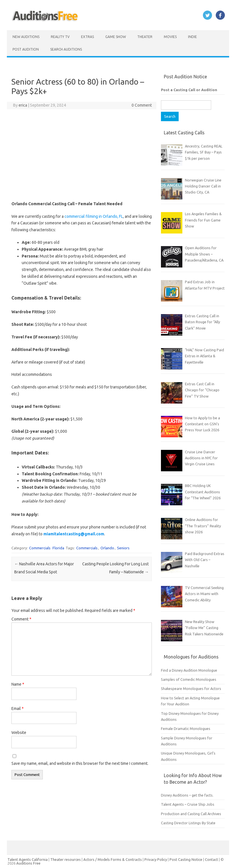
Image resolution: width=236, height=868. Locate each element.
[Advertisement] (82, 155)
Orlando (107, 548)
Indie (192, 37)
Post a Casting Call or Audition (189, 90)
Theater (145, 37)
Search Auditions (66, 49)
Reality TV (60, 37)
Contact (212, 859)
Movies (170, 37)
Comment (21, 619)
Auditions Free (28, 863)
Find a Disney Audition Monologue (189, 670)
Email (18, 709)
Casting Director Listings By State (188, 823)
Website (19, 733)
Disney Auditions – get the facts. (187, 795)
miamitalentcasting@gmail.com (74, 534)
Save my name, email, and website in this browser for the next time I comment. (80, 763)
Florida (58, 548)
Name (18, 684)
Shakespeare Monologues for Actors (191, 689)
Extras (87, 37)
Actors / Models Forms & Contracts (113, 859)
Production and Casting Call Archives (191, 814)
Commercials (40, 548)
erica (23, 105)
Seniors (123, 548)
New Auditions (26, 37)
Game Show (116, 37)
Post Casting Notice (186, 859)
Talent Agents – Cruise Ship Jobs (188, 804)
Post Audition (26, 49)
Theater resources (65, 859)
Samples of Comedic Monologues (189, 679)
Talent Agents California (28, 859)
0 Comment (142, 105)
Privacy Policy (156, 859)
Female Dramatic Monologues (186, 729)
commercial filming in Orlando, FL (94, 216)
